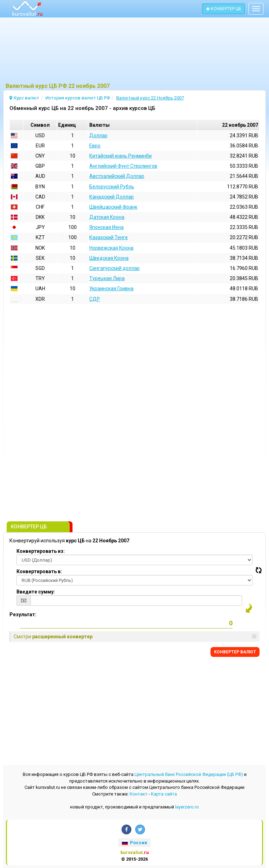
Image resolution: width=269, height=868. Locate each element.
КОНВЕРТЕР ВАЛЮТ (235, 652)
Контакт (139, 794)
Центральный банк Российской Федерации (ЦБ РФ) (189, 774)
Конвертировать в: (39, 571)
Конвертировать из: (41, 551)
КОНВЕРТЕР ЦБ (223, 9)
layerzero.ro (187, 807)
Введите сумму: (36, 592)
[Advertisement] (134, 51)
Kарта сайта (164, 794)
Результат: (23, 614)
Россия (134, 843)
